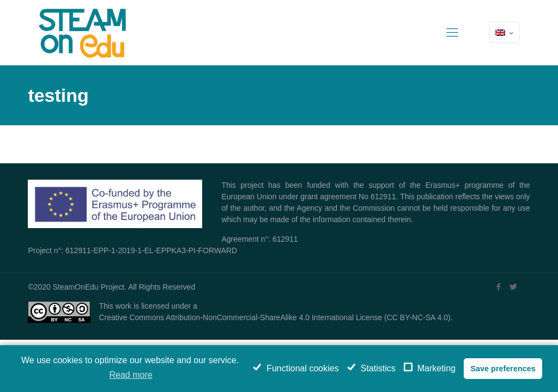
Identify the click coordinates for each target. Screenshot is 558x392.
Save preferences (503, 369)
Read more (131, 375)
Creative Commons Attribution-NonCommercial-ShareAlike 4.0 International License (240, 317)
